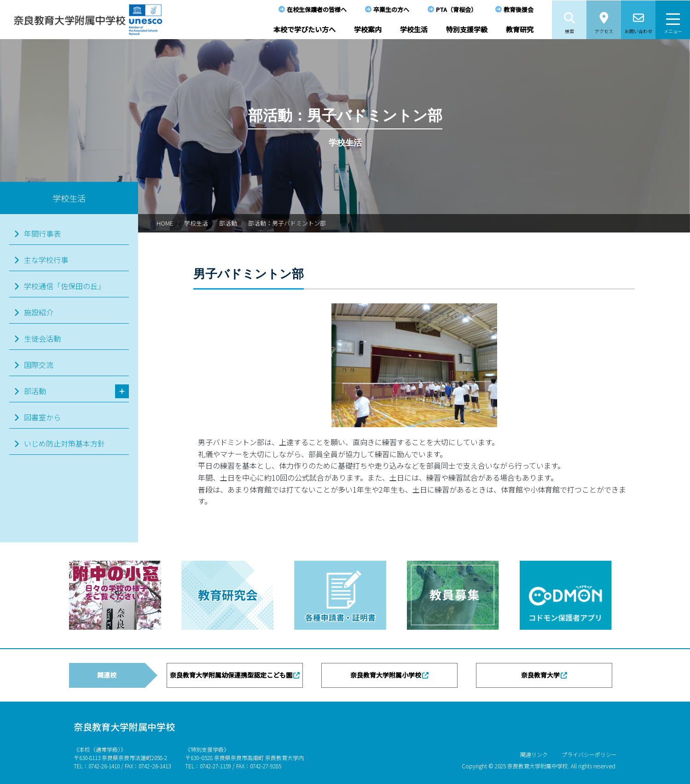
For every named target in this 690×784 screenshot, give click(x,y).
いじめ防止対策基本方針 (64, 443)
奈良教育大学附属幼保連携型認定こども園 (231, 675)
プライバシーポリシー (589, 754)
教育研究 (520, 29)
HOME (165, 223)
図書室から (42, 417)
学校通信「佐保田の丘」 (64, 286)
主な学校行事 (46, 260)
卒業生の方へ (391, 9)
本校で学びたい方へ (304, 29)
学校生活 (414, 29)
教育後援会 (519, 9)
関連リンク (534, 754)
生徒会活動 (42, 338)
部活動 (228, 223)
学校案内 (368, 29)
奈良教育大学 (540, 675)
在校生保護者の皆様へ (317, 9)
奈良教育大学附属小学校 (386, 675)
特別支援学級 (467, 29)
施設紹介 (39, 312)
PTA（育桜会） (456, 9)
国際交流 (39, 365)
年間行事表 (42, 233)
